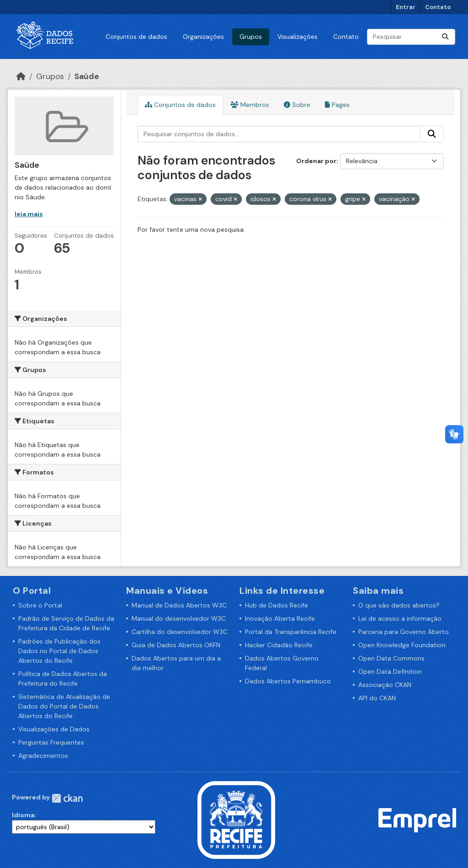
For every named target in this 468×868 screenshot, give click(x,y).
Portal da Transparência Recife (291, 632)
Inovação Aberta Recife (280, 618)
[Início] (21, 76)
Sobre (297, 105)
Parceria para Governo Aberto (404, 632)
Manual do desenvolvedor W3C (179, 618)
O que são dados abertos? (399, 605)
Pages (337, 105)
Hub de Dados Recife (277, 605)
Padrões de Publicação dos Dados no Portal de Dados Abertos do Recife (59, 651)
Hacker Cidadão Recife (279, 645)
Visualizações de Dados (54, 729)
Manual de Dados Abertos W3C (179, 605)
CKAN (67, 798)
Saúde (87, 76)
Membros (250, 105)
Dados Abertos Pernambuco (288, 681)
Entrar (406, 7)
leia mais (29, 214)
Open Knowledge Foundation (402, 645)
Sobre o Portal (40, 605)
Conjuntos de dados (136, 37)
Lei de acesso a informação (400, 618)
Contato (438, 7)
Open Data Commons (391, 658)
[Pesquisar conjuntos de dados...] (411, 37)
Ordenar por (316, 161)
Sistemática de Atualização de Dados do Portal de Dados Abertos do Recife (64, 706)
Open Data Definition (390, 671)
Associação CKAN (385, 685)
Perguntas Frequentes (51, 742)
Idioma (23, 815)
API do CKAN (377, 698)
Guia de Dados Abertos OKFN (176, 645)
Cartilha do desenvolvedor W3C (180, 632)
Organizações (203, 37)
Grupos (251, 37)
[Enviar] (445, 37)
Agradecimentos (43, 756)
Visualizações (298, 37)
